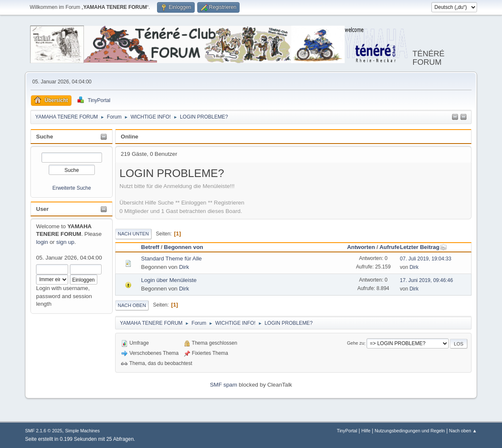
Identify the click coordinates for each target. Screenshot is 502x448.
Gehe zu (356, 343)
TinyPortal (347, 431)
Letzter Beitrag (423, 247)
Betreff (150, 247)
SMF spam (223, 385)
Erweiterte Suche (72, 188)
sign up (65, 242)
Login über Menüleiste (169, 280)
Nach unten (133, 234)
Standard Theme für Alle (171, 259)
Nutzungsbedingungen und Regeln (410, 431)
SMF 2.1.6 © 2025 (44, 431)
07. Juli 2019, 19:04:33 (426, 259)
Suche (44, 137)
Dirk (184, 267)
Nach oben (132, 305)
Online (129, 137)
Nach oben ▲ (463, 431)
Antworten (361, 247)
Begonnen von (183, 247)
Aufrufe (389, 247)
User (42, 209)
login (42, 242)
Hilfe (366, 431)
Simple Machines (83, 431)
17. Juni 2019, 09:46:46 (426, 280)
